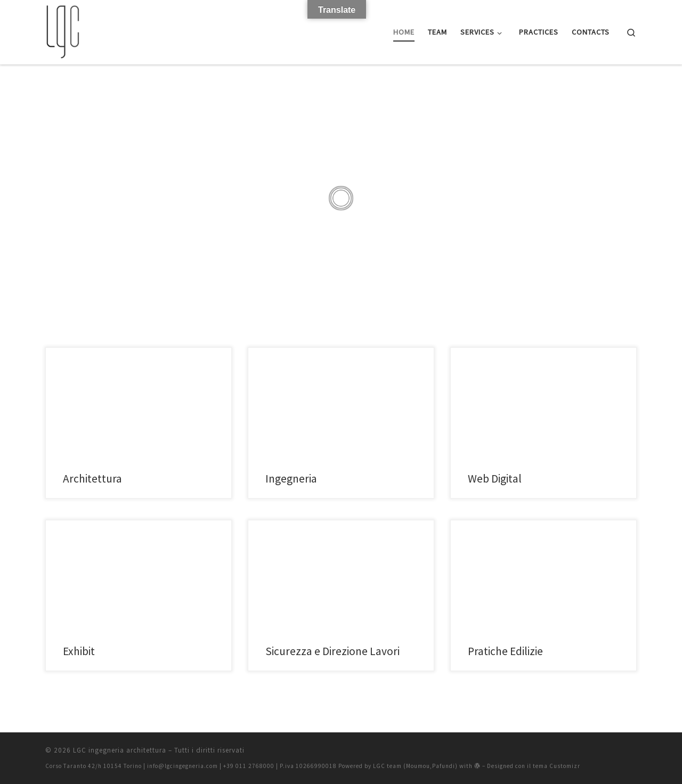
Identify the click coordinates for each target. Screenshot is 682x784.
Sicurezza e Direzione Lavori (332, 651)
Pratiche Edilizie (505, 651)
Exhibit (79, 651)
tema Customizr (557, 766)
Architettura (92, 479)
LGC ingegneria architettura (120, 750)
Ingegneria (291, 479)
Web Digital (495, 479)
